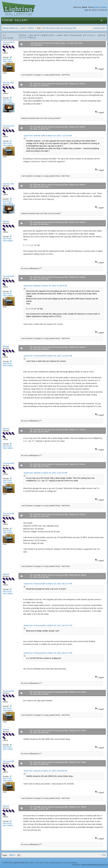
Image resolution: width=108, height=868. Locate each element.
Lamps (23, 28)
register (104, 7)
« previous (97, 28)
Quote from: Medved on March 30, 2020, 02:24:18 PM (45, 473)
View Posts (7, 60)
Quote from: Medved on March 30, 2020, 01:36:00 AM (45, 286)
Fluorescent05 (8, 42)
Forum (7, 20)
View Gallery (8, 62)
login (96, 7)
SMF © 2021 (44, 863)
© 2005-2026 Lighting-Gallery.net (15, 863)
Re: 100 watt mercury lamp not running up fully (49, 84)
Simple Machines (56, 863)
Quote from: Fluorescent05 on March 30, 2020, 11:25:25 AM (48, 356)
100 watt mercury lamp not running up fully (59, 28)
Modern (31, 28)
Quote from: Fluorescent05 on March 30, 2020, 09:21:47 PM (48, 584)
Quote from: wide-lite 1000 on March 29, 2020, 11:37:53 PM (48, 136)
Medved (6, 221)
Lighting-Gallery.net (10, 28)
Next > (12, 855)
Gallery (21, 20)
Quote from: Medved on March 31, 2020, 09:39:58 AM (45, 771)
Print (104, 855)
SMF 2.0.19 (34, 863)
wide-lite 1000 (8, 83)
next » (104, 28)
